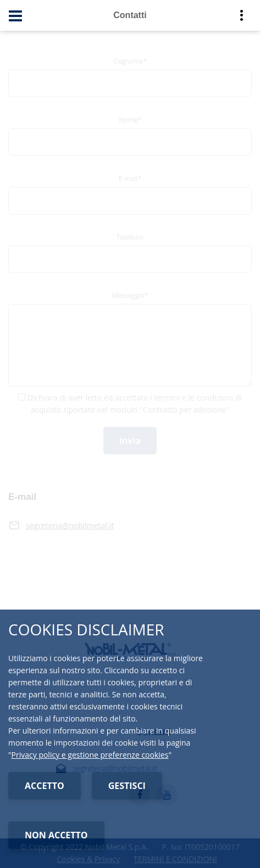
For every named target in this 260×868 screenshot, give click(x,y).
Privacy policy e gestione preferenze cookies (90, 755)
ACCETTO (45, 786)
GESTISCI (127, 786)
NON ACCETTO (56, 835)
